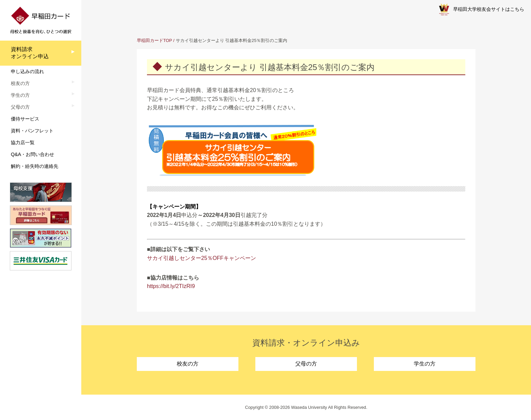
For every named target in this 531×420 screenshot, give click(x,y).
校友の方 (188, 364)
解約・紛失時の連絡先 (35, 166)
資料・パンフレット (32, 131)
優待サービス (25, 119)
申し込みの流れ (27, 71)
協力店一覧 (23, 142)
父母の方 (306, 364)
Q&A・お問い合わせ (33, 154)
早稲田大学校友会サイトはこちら (482, 9)
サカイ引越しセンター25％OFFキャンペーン (201, 258)
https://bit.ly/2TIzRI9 (171, 286)
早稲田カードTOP (154, 40)
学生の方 (425, 364)
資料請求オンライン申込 (30, 53)
